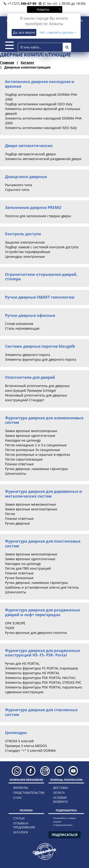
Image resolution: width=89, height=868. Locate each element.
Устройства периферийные (28, 252)
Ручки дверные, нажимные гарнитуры (36, 469)
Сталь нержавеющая (22, 328)
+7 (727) (20, 3)
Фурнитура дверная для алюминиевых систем (44, 420)
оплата (59, 793)
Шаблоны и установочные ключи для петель (42, 587)
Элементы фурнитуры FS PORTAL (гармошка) (41, 668)
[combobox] (45, 9)
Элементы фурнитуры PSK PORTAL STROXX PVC (43, 682)
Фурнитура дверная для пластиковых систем (43, 544)
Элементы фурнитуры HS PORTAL (32, 673)
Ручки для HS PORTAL (22, 663)
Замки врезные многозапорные (31, 431)
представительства (25, 793)
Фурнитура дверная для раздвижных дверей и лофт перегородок (42, 612)
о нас (18, 798)
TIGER (10, 628)
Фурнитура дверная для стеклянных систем (41, 712)
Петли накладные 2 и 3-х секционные (36, 445)
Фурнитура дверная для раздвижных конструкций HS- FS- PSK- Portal (42, 653)
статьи (19, 818)
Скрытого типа (17, 190)
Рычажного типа (19, 185)
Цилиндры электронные (25, 256)
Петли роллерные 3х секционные (33, 450)
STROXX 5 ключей (19, 741)
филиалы (21, 788)
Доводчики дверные (26, 177)
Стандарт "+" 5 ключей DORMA (30, 750)
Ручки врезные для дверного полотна (36, 633)
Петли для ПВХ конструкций (28, 568)
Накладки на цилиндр (23, 440)
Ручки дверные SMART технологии (40, 297)
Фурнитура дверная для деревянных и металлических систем (44, 494)
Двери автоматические (29, 146)
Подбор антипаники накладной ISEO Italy (39, 104)
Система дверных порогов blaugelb (40, 346)
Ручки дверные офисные (30, 315)
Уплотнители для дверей (30, 377)
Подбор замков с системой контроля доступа (42, 247)
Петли (10, 514)
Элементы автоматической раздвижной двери (43, 159)
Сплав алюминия (19, 324)
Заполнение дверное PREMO (33, 208)
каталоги (21, 832)
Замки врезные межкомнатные (30, 504)
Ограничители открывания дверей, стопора (41, 277)
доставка (61, 788)
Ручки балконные (19, 578)
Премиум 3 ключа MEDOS (26, 746)
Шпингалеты (16, 473)
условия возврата (61, 800)
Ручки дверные (17, 523)
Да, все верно (24, 32)
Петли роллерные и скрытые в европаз (37, 455)
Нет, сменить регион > (58, 32)
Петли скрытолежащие (24, 459)
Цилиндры (16, 733)
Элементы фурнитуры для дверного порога (41, 359)
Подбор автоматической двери (30, 154)
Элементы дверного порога (28, 355)
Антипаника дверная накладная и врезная (40, 84)
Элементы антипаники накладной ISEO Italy (41, 128)
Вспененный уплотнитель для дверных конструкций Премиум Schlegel (37, 388)
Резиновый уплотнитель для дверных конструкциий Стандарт (36, 398)
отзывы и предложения (24, 825)
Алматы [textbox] (43, 9)
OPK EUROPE (15, 623)
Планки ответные (19, 464)
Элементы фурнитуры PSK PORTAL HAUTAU (40, 678)
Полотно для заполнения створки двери (38, 216)
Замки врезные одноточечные (30, 436)
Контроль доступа (23, 234)
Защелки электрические (25, 242)
